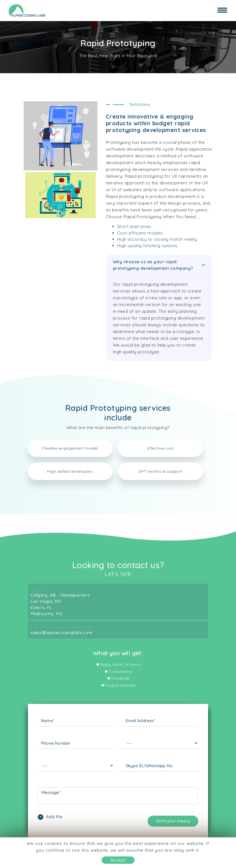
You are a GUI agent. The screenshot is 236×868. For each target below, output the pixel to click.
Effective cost (161, 448)
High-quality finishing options (147, 246)
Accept (118, 860)
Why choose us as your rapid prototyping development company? (160, 265)
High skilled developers (70, 471)
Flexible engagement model (70, 448)
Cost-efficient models (140, 233)
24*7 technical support (161, 471)
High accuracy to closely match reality (157, 239)
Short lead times (134, 227)
